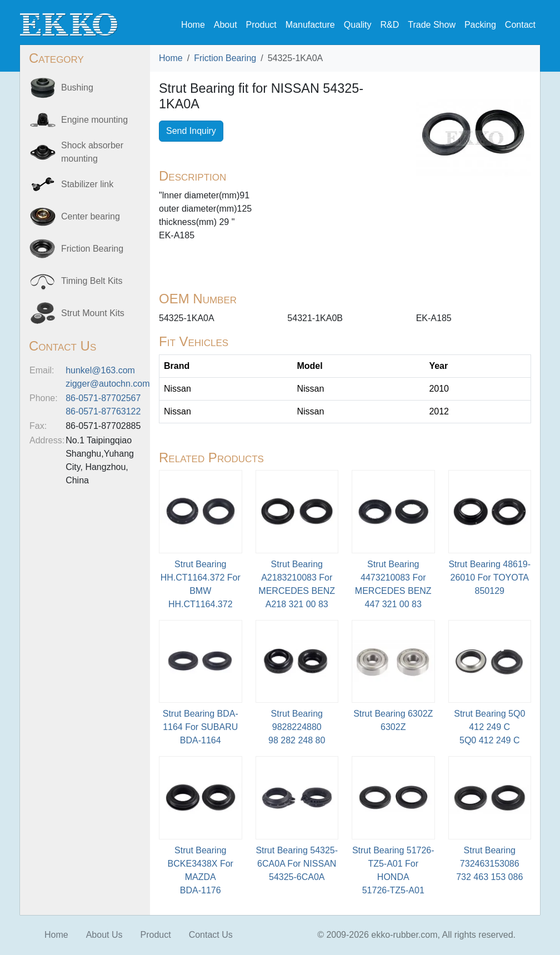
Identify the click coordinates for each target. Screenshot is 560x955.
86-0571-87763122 (103, 411)
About (226, 25)
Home (193, 25)
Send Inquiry (191, 131)
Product (261, 25)
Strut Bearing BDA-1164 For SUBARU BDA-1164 (201, 727)
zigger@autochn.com (107, 384)
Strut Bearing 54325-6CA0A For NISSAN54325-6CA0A (297, 864)
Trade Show (432, 25)
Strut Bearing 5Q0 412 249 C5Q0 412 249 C (489, 727)
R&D (389, 25)
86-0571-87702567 (103, 398)
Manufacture (310, 25)
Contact (520, 25)
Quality (358, 25)
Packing (480, 25)
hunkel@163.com (100, 370)
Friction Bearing (225, 58)
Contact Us (211, 935)
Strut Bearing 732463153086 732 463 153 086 (489, 864)
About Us (104, 935)
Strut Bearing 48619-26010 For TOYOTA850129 (489, 577)
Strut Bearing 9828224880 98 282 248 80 (297, 727)
